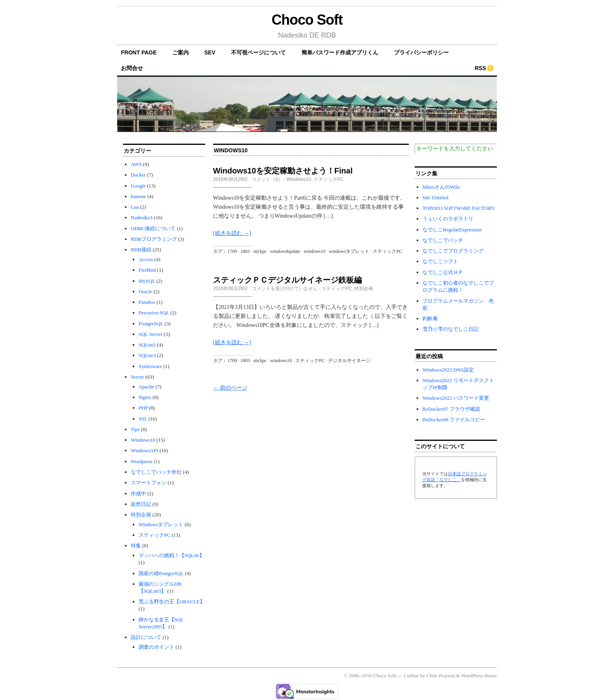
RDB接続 (141, 250)
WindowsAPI (144, 450)
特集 (136, 546)
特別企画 (141, 515)
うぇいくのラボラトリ (448, 219)
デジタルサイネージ (349, 361)
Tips (135, 429)
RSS (480, 68)
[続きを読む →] (232, 233)
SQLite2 (147, 345)
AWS (136, 164)
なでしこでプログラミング (453, 251)
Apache (146, 387)
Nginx (145, 397)
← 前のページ (230, 388)
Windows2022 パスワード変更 (456, 398)
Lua (135, 207)
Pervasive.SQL (154, 313)
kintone (138, 196)
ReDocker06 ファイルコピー (454, 419)
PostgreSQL (151, 324)
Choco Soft (307, 20)
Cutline (411, 676)
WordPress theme (479, 676)
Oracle (145, 291)
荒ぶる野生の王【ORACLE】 (172, 602)
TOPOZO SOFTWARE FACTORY (459, 208)
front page (139, 52)
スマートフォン (149, 483)
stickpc (260, 251)
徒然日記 (141, 504)
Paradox (147, 302)
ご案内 (181, 52)
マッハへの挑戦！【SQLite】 (172, 555)
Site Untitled (435, 198)
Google (138, 186)
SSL (143, 419)
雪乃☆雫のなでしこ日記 (451, 329)
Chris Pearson (441, 676)
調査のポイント (156, 647)
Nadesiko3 (142, 217)
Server (137, 377)
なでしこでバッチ (443, 240)
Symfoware (150, 366)
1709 (232, 251)
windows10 (315, 251)
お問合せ (132, 68)
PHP (143, 408)
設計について (146, 637)
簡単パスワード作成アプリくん (340, 52)
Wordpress (142, 461)
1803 (245, 251)
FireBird (147, 270)
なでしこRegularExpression (452, 230)
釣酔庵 (430, 318)
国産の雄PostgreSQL (161, 573)
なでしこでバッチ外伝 (156, 472)
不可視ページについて (258, 52)
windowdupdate (285, 251)
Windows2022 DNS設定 (448, 370)
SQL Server (151, 334)
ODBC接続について (153, 228)
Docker (138, 175)
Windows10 (143, 440)
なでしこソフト (440, 261)
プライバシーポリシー (421, 52)
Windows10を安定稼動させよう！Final (283, 171)
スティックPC (154, 535)
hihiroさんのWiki (441, 187)
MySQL (147, 281)
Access (146, 259)
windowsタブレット (349, 251)
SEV (210, 52)
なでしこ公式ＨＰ (443, 272)
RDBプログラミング (154, 239)
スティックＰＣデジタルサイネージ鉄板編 (287, 280)
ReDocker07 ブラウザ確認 (451, 409)
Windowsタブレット (161, 524)
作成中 (138, 493)
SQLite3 (147, 355)
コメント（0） (267, 179)
